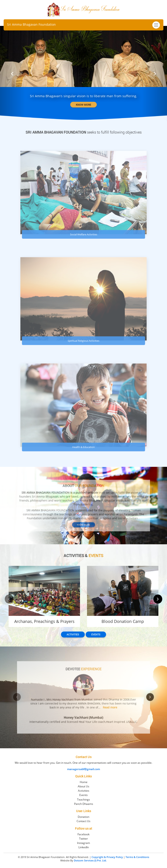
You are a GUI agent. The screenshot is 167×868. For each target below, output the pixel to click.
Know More (83, 519)
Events (96, 634)
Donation (83, 817)
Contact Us (83, 821)
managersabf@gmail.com (83, 769)
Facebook (83, 834)
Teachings (83, 800)
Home (84, 782)
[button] (13, 73)
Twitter (83, 839)
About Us (83, 786)
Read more (102, 704)
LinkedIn (84, 847)
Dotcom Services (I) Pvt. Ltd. (90, 860)
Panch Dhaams (84, 804)
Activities (73, 634)
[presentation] (9, 599)
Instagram (83, 843)
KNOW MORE (83, 105)
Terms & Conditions (137, 857)
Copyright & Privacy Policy (107, 857)
